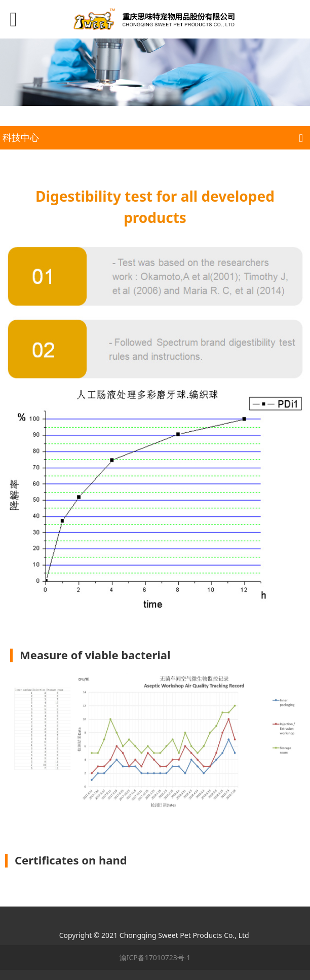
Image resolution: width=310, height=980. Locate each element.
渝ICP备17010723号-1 (155, 957)
